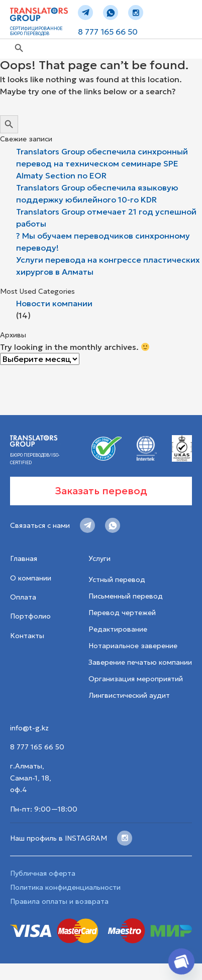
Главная (24, 558)
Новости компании (54, 303)
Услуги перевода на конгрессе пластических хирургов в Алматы (108, 266)
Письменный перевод (126, 596)
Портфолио (30, 616)
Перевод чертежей (122, 613)
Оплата (23, 597)
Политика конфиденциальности (65, 887)
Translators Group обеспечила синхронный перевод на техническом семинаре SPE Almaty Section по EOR (102, 163)
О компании (31, 578)
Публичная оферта (43, 873)
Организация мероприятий (136, 679)
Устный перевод (117, 579)
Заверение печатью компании (140, 662)
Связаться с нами (40, 525)
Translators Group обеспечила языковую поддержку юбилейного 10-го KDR (97, 193)
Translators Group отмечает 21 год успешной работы (106, 218)
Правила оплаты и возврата (59, 901)
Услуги (99, 558)
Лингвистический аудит (129, 695)
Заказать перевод (101, 491)
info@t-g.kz (29, 728)
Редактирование (118, 629)
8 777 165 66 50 (108, 32)
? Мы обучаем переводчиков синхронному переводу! (103, 242)
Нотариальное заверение (133, 646)
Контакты (27, 636)
